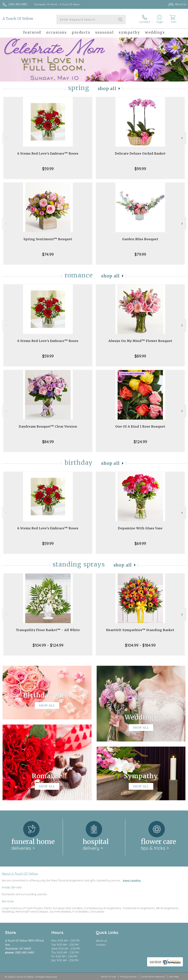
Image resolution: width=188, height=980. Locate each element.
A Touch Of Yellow (18, 19)
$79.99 (140, 254)
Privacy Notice (128, 977)
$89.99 (140, 356)
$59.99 (48, 169)
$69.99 (140, 543)
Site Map (174, 977)
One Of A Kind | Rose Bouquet (140, 426)
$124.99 (140, 442)
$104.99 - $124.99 (48, 645)
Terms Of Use (108, 977)
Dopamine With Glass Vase (140, 528)
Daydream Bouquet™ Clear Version (48, 426)
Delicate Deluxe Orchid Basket (140, 153)
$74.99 (48, 254)
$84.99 (48, 442)
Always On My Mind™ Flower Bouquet (140, 341)
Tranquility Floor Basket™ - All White (48, 630)
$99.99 (140, 169)
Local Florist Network (153, 977)
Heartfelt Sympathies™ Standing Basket (140, 630)
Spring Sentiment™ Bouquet (48, 239)
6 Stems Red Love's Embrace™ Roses (48, 153)
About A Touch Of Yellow (20, 873)
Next (183, 138)
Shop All (107, 89)
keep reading (132, 880)
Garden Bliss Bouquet (140, 239)
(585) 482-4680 (18, 4)
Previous (5, 138)
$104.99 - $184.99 (140, 645)
